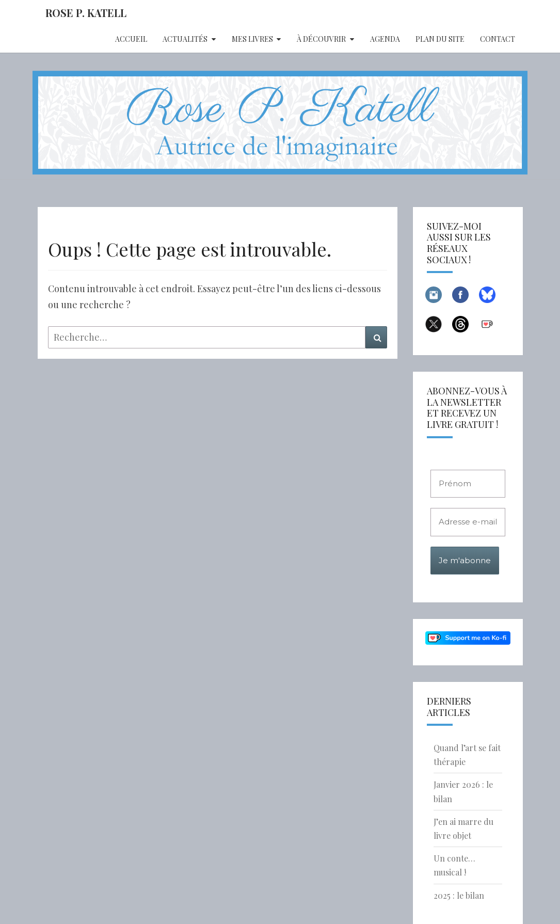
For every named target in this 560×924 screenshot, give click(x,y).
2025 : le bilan (459, 895)
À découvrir (321, 39)
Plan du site (440, 39)
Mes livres (252, 39)
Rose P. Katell (86, 13)
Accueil (131, 39)
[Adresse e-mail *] (468, 522)
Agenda (385, 39)
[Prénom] (468, 484)
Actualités (185, 39)
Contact (498, 39)
